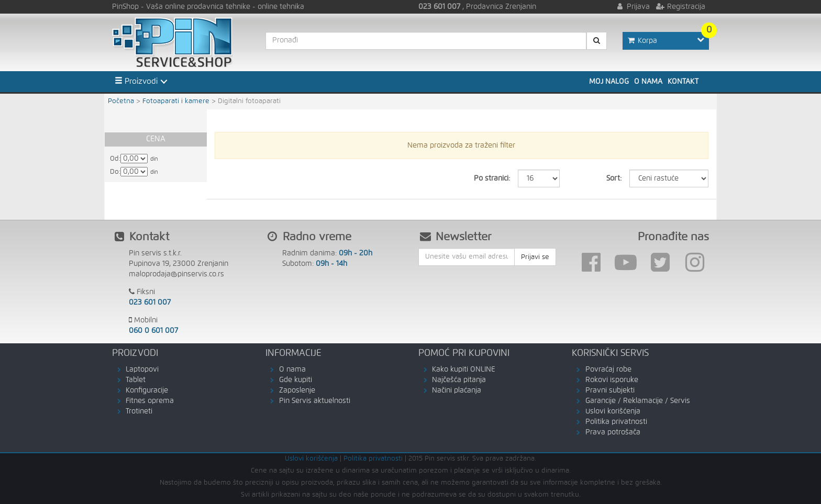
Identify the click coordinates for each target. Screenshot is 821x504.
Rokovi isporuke (612, 380)
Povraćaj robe (608, 369)
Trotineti (139, 411)
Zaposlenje (297, 390)
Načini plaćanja (457, 390)
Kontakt (683, 82)
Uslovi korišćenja (613, 411)
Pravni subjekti (610, 390)
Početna (121, 101)
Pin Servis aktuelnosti (315, 401)
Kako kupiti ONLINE (464, 369)
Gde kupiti (296, 380)
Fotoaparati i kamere (176, 101)
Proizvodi (136, 81)
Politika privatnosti (616, 422)
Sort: (614, 178)
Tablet (136, 380)
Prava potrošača (613, 432)
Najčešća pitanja (459, 380)
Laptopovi (142, 369)
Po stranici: (492, 178)
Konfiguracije (147, 390)
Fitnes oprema (150, 401)
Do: (115, 172)
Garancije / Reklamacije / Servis (638, 401)
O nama (648, 82)
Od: (115, 159)
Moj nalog (609, 82)
